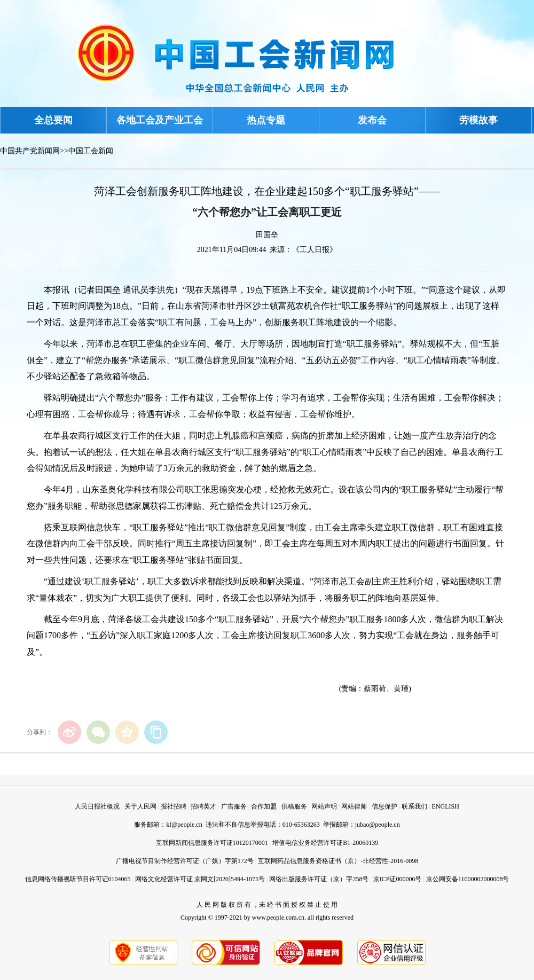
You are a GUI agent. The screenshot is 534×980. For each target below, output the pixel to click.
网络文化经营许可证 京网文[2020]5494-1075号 (200, 879)
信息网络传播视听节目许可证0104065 (78, 879)
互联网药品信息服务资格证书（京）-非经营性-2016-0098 (338, 861)
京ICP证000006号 (398, 879)
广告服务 (234, 806)
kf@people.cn (184, 825)
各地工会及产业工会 (160, 120)
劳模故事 (478, 120)
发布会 (372, 120)
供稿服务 (294, 806)
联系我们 (414, 806)
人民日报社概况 (97, 806)
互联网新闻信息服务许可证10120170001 (212, 843)
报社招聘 (174, 806)
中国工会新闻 (91, 151)
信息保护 (384, 806)
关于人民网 (140, 806)
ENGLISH (446, 806)
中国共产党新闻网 (30, 151)
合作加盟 (264, 806)
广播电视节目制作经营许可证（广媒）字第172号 (185, 861)
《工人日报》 (315, 250)
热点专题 (266, 120)
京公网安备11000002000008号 (468, 879)
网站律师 (354, 806)
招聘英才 (203, 806)
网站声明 (324, 806)
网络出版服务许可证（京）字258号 (319, 879)
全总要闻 (53, 120)
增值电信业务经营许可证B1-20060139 (325, 843)
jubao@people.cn (378, 825)
